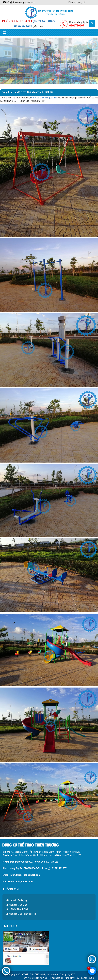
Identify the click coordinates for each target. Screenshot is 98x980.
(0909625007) (26, 862)
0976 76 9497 (23, 26)
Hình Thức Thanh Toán (18, 909)
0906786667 (30, 868)
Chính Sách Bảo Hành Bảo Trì (21, 914)
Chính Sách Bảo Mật (16, 905)
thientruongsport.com (20, 882)
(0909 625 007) (44, 21)
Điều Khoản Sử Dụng (16, 900)
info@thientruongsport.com (19, 2)
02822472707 (59, 868)
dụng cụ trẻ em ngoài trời (44, 98)
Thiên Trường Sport (13, 75)
